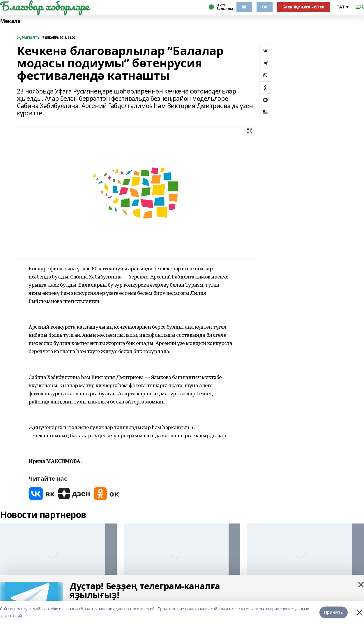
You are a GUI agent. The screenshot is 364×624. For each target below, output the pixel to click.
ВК (244, 7)
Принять (334, 612)
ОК (265, 7)
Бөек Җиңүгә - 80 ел (303, 7)
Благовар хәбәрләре (44, 6)
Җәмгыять (28, 37)
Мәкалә (10, 21)
